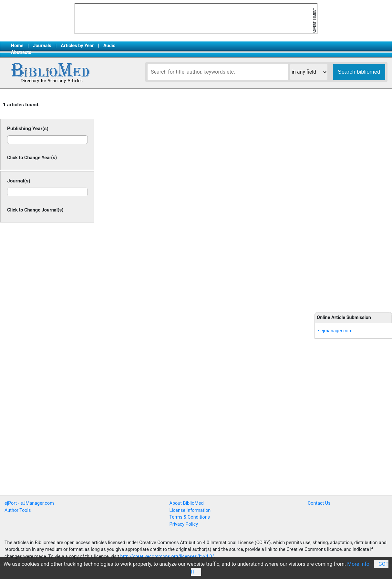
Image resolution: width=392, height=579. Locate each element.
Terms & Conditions (190, 517)
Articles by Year (77, 46)
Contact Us (319, 503)
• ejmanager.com (335, 331)
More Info (358, 564)
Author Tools (18, 510)
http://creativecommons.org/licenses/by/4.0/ (167, 557)
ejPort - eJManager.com (29, 503)
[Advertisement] (353, 201)
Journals (42, 46)
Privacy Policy (184, 524)
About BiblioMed (187, 503)
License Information (190, 510)
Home (17, 46)
